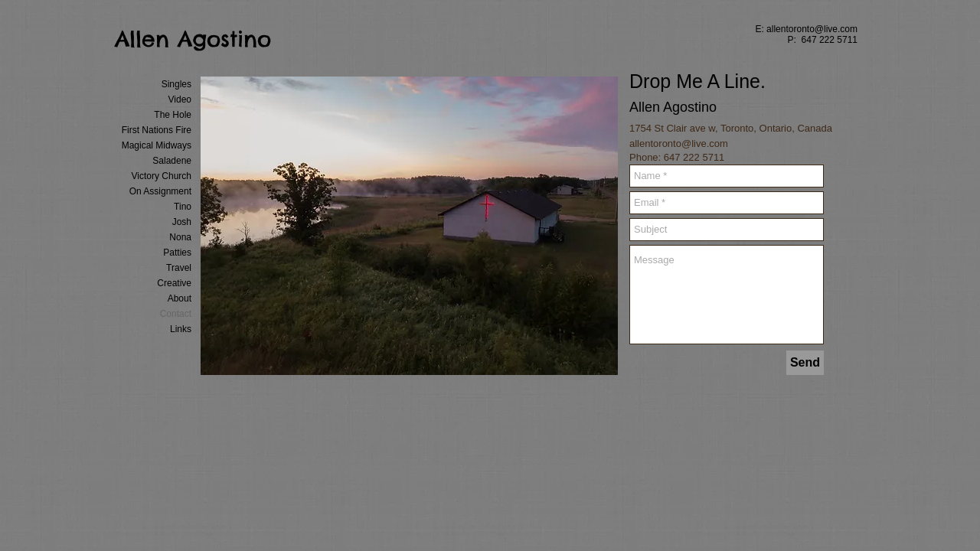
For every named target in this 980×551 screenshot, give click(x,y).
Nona (180, 237)
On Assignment (160, 191)
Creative (174, 283)
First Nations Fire (157, 130)
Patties (177, 253)
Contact (176, 314)
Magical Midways (157, 145)
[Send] (805, 363)
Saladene (172, 161)
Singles (176, 84)
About (180, 298)
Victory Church (162, 176)
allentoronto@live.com (812, 29)
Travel (179, 268)
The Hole (173, 115)
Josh (182, 222)
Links (181, 329)
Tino (183, 207)
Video (180, 99)
